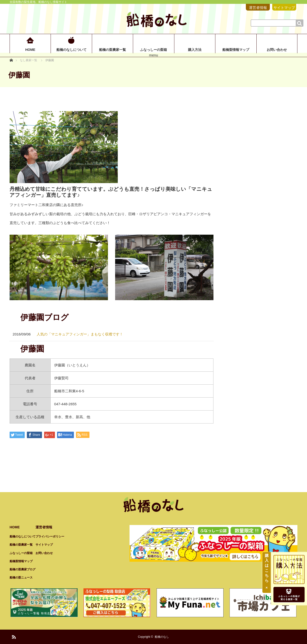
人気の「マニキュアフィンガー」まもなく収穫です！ (80, 334)
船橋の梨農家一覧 (112, 50)
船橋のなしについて (71, 50)
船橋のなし (162, 637)
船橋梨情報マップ (236, 50)
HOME (30, 50)
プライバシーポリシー (50, 537)
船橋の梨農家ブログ (23, 569)
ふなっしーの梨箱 (153, 50)
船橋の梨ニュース (21, 578)
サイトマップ (284, 8)
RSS (13, 636)
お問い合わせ (277, 50)
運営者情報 (258, 8)
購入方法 (195, 50)
